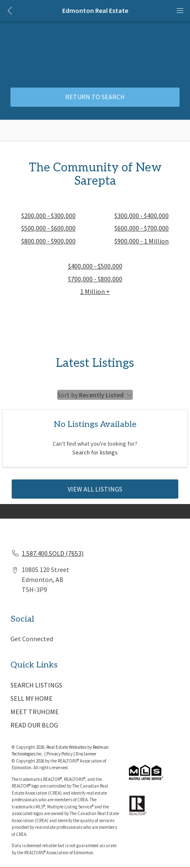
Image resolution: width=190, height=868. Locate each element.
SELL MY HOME (32, 698)
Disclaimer (86, 754)
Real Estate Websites (67, 747)
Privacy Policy (60, 754)
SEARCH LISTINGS (36, 685)
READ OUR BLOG (34, 725)
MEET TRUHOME (35, 712)
